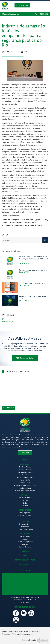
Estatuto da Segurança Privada (25, 485)
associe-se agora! (25, 358)
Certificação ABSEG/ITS (25, 515)
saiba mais (25, 453)
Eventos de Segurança (25, 542)
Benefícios (25, 527)
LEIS (25, 556)
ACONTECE (25, 534)
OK (45, 240)
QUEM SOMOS (25, 464)
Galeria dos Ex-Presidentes (25, 491)
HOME (25, 460)
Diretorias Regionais (25, 472)
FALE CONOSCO (25, 564)
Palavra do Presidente (25, 477)
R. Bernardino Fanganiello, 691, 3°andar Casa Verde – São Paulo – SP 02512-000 (25, 600)
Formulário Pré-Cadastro (25, 529)
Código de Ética (25, 488)
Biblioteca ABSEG (25, 498)
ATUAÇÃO (25, 495)
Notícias (25, 544)
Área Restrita (22, 5)
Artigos (25, 539)
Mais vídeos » (8, 408)
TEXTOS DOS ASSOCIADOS (25, 560)
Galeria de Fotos (25, 547)
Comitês (25, 475)
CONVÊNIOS (25, 551)
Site (4, 319)
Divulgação (25, 500)
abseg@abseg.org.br (12, 14)
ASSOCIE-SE (25, 521)
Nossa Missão (25, 480)
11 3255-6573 (43, 14)
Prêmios (25, 506)
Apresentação (8, 322)
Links (25, 503)
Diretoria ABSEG (25, 467)
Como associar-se (25, 524)
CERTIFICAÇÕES (25, 510)
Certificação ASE (25, 513)
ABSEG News (25, 536)
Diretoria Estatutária (25, 470)
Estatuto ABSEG (25, 483)
